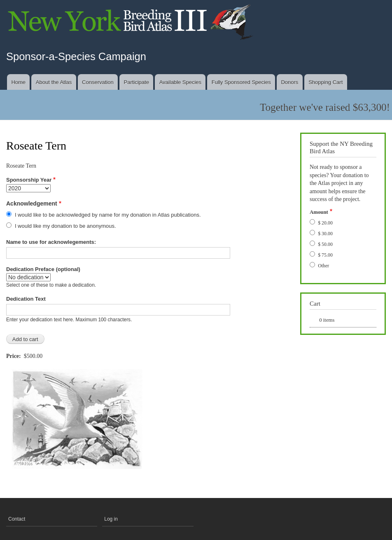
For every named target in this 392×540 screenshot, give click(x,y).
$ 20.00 (325, 223)
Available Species (180, 82)
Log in (111, 519)
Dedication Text (26, 299)
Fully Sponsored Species (241, 82)
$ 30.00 (325, 234)
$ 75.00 (325, 255)
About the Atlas (54, 82)
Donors (289, 82)
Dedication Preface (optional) (43, 269)
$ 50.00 (325, 244)
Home (18, 82)
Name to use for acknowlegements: (51, 242)
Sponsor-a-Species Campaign (76, 56)
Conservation (98, 82)
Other (323, 266)
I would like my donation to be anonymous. (65, 226)
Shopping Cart (325, 82)
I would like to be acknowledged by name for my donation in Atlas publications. (108, 215)
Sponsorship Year (29, 180)
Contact (17, 519)
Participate (136, 82)
